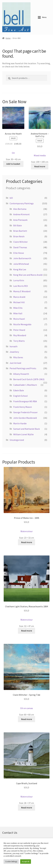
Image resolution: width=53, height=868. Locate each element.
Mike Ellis (18, 308)
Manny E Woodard (22, 291)
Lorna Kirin (19, 280)
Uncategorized (17, 440)
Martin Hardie (20, 423)
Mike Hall (18, 313)
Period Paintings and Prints (23, 368)
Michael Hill (19, 302)
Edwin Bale (19, 390)
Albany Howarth (21, 374)
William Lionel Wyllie (23, 434)
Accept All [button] (26, 862)
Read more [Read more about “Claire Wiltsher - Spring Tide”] (27, 719)
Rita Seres (18, 357)
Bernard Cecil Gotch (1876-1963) (29, 379)
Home (8, 38)
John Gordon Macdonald (25, 418)
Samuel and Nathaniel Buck (26, 429)
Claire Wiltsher (20, 242)
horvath (13, 346)
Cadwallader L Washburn (25, 385)
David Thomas (20, 247)
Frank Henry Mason (23, 407)
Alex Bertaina (20, 209)
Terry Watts (19, 341)
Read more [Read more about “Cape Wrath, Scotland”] (27, 808)
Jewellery (14, 352)
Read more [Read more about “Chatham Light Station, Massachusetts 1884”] (27, 631)
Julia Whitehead (21, 264)
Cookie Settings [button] (11, 862)
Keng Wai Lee (20, 269)
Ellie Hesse (19, 253)
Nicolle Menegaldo (22, 324)
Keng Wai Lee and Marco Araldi (28, 275)
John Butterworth (22, 258)
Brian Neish (19, 236)
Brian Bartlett (20, 231)
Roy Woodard (20, 335)
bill (11, 198)
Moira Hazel (19, 319)
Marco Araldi (19, 297)
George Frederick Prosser (25, 412)
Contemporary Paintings (22, 203)
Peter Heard (19, 330)
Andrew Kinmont (21, 214)
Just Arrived (15, 363)
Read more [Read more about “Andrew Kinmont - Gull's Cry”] (40, 166)
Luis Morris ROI (21, 286)
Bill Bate (18, 225)
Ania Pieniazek (20, 220)
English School (20, 396)
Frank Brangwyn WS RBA (25, 401)
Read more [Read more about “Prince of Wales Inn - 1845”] (27, 542)
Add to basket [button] (13, 164)
